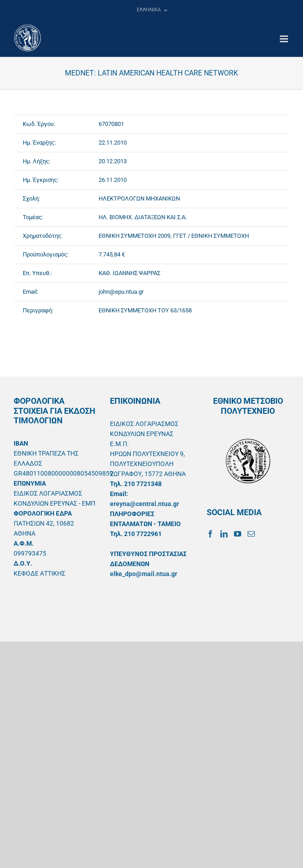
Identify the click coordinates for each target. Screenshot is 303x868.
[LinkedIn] (224, 534)
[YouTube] (238, 534)
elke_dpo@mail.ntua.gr (144, 574)
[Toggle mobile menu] (285, 39)
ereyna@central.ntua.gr (144, 504)
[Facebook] (210, 534)
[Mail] (251, 534)
